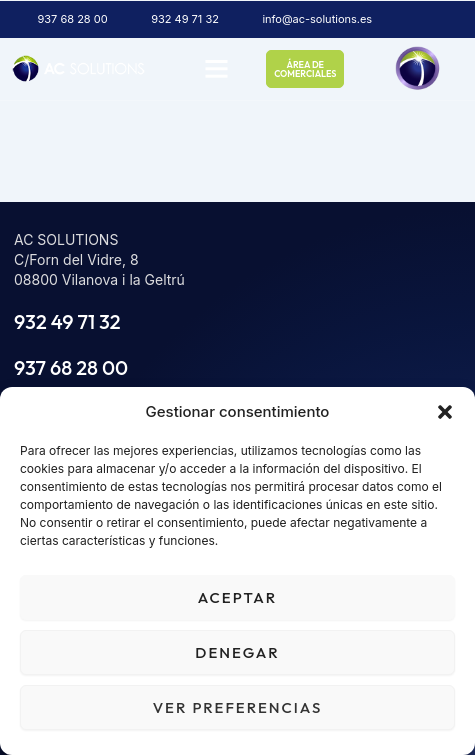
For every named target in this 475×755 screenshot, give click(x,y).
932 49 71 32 (67, 321)
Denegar (237, 652)
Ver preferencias (238, 707)
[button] (445, 412)
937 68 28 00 (71, 367)
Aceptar (237, 597)
